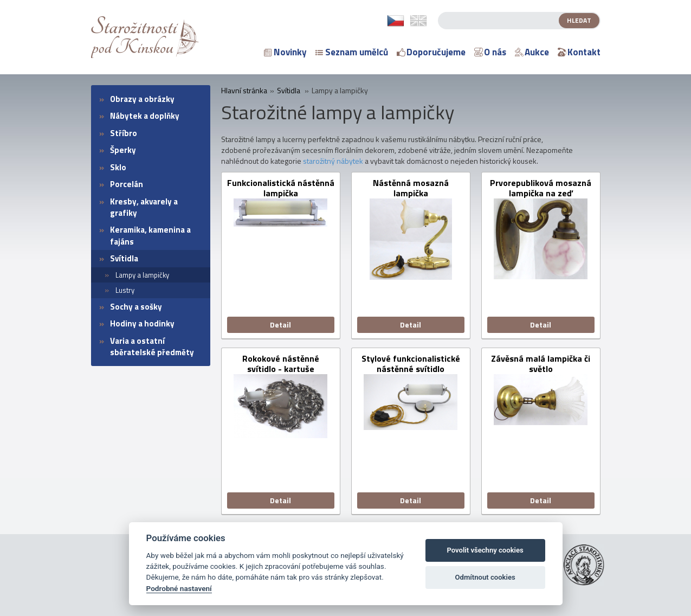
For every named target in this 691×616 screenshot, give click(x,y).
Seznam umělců (352, 52)
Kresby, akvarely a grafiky (144, 207)
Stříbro (124, 133)
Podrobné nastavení (179, 588)
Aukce (532, 52)
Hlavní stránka (244, 91)
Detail (280, 325)
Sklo (118, 167)
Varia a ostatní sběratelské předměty (152, 347)
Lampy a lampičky (142, 275)
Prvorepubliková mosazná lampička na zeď (541, 188)
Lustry (125, 290)
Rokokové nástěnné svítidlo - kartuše (281, 364)
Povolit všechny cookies (485, 550)
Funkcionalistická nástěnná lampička (281, 188)
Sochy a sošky (136, 307)
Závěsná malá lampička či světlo (541, 364)
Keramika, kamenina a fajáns (150, 235)
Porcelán (127, 184)
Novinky (285, 52)
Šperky (123, 150)
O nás (490, 52)
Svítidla (124, 258)
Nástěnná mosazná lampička (411, 188)
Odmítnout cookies (485, 577)
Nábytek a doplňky (145, 116)
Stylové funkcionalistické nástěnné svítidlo (411, 364)
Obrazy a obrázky (142, 99)
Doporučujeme (431, 52)
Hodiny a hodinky (142, 323)
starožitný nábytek (333, 161)
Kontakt (579, 52)
